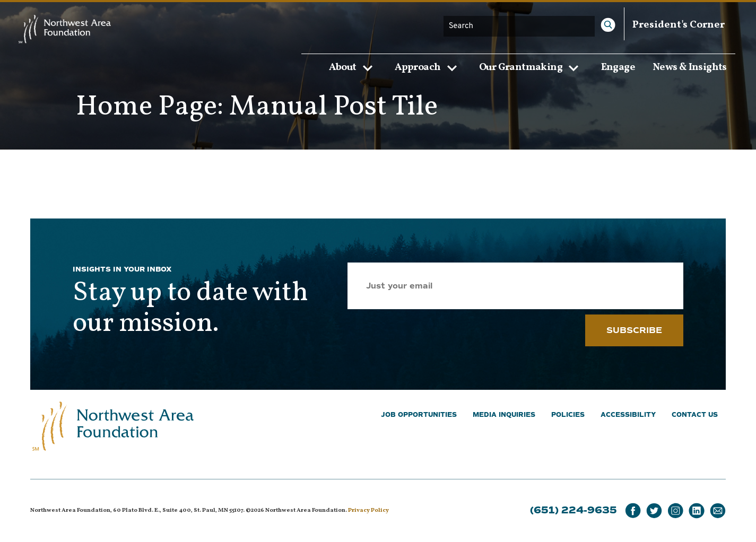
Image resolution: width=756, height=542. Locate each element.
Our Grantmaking (531, 67)
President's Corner (679, 25)
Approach (428, 67)
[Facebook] (633, 511)
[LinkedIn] (697, 511)
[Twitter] (654, 511)
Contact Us (695, 415)
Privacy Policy (368, 510)
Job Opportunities (419, 415)
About (353, 67)
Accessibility (628, 415)
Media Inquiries (504, 415)
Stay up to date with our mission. (190, 309)
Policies (568, 415)
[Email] (718, 511)
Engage (618, 67)
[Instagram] (675, 511)
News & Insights (690, 67)
